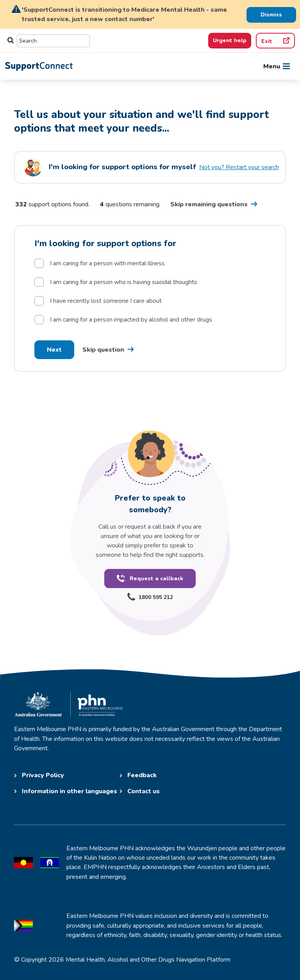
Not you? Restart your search (239, 167)
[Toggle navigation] (277, 66)
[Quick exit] (275, 41)
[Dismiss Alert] (271, 14)
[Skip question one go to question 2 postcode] (110, 350)
